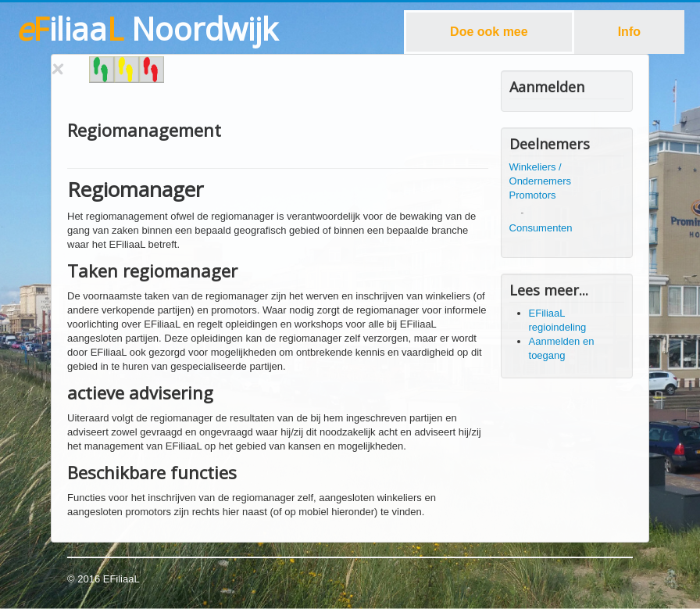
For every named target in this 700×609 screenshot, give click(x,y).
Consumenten (541, 228)
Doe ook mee (489, 32)
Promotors (533, 195)
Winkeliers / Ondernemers (540, 174)
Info (629, 32)
